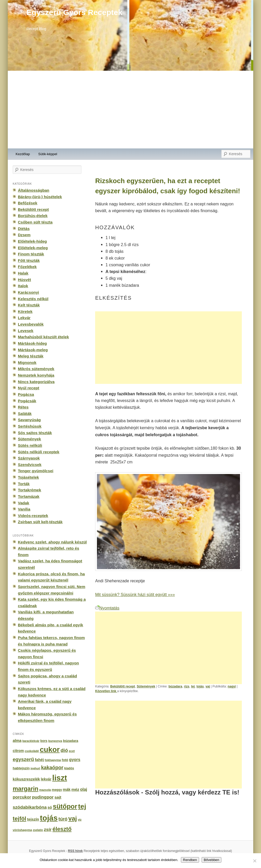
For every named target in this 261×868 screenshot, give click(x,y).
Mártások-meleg (33, 350)
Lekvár (24, 318)
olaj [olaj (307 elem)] (84, 789)
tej (193, 686)
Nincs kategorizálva (36, 382)
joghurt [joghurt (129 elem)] (35, 768)
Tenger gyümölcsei (36, 471)
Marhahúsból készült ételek (43, 337)
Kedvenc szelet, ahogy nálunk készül (52, 542)
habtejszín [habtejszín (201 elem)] (21, 768)
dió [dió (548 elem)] (64, 750)
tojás (200, 686)
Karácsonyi (29, 292)
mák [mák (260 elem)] (67, 790)
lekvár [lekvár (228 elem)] (46, 779)
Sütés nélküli (30, 445)
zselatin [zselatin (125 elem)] (38, 830)
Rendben (190, 860)
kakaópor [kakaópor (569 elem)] (52, 767)
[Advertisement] (130, 110)
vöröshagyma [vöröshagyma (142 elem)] (22, 830)
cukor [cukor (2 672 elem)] (50, 749)
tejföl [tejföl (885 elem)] (19, 819)
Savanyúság (29, 420)
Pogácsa (26, 394)
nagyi (232, 686)
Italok (23, 286)
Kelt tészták (29, 305)
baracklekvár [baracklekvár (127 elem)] (31, 741)
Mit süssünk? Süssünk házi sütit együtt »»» (135, 594)
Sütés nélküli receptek (39, 452)
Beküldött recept (123, 686)
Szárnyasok (29, 458)
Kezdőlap (23, 154)
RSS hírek (75, 851)
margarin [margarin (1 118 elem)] (26, 789)
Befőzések (28, 203)
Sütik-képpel (48, 154)
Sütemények (146, 686)
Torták (24, 484)
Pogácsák (27, 401)
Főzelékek (27, 267)
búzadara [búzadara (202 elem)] (71, 741)
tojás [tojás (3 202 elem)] (49, 818)
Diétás (24, 229)
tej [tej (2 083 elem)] (82, 806)
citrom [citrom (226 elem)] (18, 751)
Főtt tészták (29, 260)
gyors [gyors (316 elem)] (75, 760)
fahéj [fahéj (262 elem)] (39, 760)
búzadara (175, 686)
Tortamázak (29, 496)
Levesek (26, 331)
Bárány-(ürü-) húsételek (40, 197)
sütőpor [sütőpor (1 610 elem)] (65, 806)
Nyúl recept (29, 388)
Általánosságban (34, 190)
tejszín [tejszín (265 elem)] (33, 819)
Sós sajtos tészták (35, 433)
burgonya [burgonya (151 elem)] (55, 741)
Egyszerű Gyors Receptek (74, 12)
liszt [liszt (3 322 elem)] (60, 778)
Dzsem (24, 235)
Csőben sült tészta (35, 222)
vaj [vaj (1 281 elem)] (72, 818)
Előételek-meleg (33, 248)
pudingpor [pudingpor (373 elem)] (43, 797)
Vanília (24, 509)
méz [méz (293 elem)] (75, 789)
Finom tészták (31, 254)
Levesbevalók (31, 324)
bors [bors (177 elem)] (44, 741)
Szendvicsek (30, 465)
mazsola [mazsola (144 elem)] (45, 790)
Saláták (25, 414)
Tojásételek (28, 477)
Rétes (23, 407)
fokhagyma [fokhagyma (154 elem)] (53, 760)
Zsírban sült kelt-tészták (40, 522)
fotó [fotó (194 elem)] (65, 760)
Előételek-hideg (32, 241)
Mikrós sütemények (36, 369)
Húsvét (24, 280)
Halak (23, 273)
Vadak (24, 503)
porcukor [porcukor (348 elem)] (22, 797)
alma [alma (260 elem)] (17, 741)
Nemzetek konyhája (36, 375)
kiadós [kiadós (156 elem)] (69, 768)
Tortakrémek (30, 490)
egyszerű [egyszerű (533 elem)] (23, 759)
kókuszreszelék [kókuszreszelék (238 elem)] (26, 779)
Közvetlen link (106, 691)
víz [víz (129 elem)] (80, 820)
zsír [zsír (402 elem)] (48, 829)
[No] (255, 861)
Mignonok (27, 363)
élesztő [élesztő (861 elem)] (62, 829)
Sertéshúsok (30, 426)
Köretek (25, 311)
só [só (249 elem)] (50, 807)
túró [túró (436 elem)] (63, 819)
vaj (208, 686)
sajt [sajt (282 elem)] (58, 797)
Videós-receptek (33, 516)
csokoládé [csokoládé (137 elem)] (32, 751)
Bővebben (211, 860)
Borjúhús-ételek (33, 216)
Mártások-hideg (32, 343)
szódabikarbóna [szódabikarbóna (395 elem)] (30, 807)
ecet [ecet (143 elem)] (72, 751)
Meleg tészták (31, 356)
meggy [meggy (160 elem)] (57, 790)
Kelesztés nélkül (33, 299)
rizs (187, 686)
